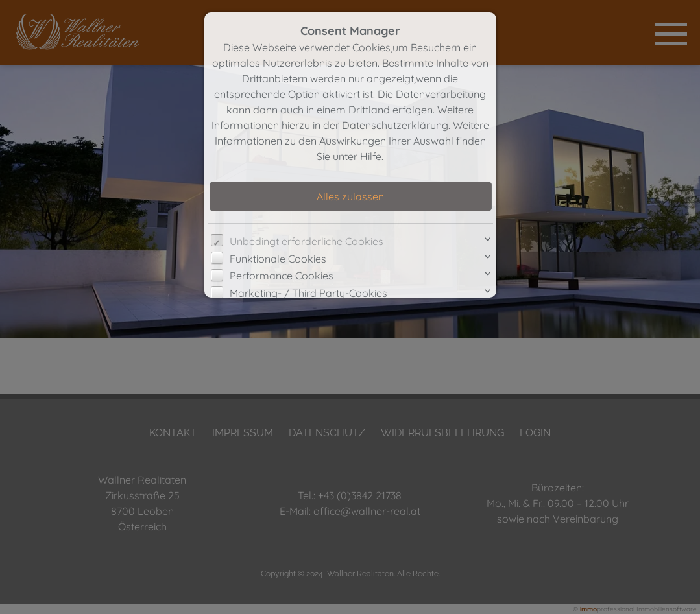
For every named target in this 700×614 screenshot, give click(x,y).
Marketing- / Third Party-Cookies (308, 293)
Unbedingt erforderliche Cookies (307, 241)
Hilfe (371, 156)
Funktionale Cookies (278, 259)
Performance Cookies (282, 276)
